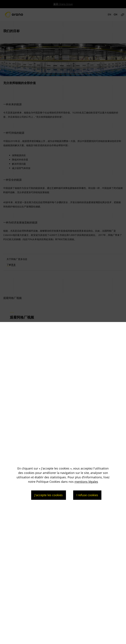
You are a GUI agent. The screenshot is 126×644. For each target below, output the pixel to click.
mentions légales (86, 482)
